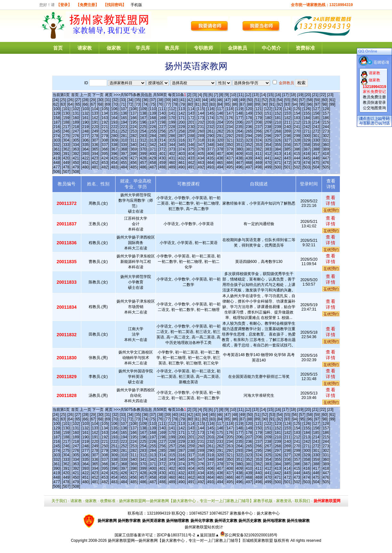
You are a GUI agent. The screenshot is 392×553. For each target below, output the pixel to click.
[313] (153, 140)
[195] (134, 122)
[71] (123, 104)
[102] (76, 109)
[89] (257, 104)
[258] (182, 131)
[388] (316, 149)
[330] (316, 140)
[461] (182, 163)
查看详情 (331, 200)
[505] (326, 167)
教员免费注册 (374, 97)
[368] (124, 149)
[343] (162, 145)
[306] (86, 140)
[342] (153, 145)
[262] (220, 131)
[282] (134, 136)
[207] (249, 122)
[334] (76, 145)
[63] (63, 104)
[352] (249, 145)
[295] (258, 136)
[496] (239, 167)
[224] (134, 127)
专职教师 (204, 48)
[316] (182, 140)
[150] (258, 113)
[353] (258, 145)
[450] (76, 163)
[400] (153, 154)
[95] (302, 104)
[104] (95, 109)
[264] (239, 131)
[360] (326, 145)
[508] (76, 172)
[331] (326, 140)
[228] (172, 127)
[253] (134, 131)
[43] (197, 100)
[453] (105, 163)
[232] (210, 127)
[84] (220, 104)
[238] (268, 127)
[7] (216, 95)
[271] (307, 131)
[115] (201, 109)
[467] (239, 163)
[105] (105, 109)
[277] (86, 136)
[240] (288, 127)
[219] (86, 127)
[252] (124, 131)
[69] (108, 104)
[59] (317, 100)
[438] (239, 158)
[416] (307, 154)
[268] (278, 131)
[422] (86, 158)
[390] (57, 154)
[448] (57, 163)
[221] (105, 127)
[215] (326, 122)
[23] (330, 95)
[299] (297, 136)
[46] (220, 100)
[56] (295, 100)
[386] (297, 149)
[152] (278, 113)
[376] (201, 149)
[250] (105, 131)
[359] (316, 145)
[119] (239, 109)
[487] (153, 167)
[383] (268, 149)
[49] (242, 100)
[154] (297, 113)
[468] (249, 163)
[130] (66, 113)
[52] (265, 100)
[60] (324, 100)
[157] (326, 113)
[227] (162, 127)
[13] (255, 95)
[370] (143, 149)
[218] (76, 127)
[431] (172, 158)
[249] (95, 131)
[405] (201, 154)
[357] (297, 145)
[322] (239, 140)
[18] (293, 95)
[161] (86, 118)
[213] (307, 122)
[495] (230, 167)
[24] (56, 100)
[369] (134, 149)
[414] (288, 154)
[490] (182, 167)
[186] (326, 118)
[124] (288, 109)
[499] (268, 167)
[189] (76, 122)
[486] (143, 167)
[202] (201, 122)
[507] (66, 172)
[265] (249, 131)
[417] (316, 154)
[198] (162, 122)
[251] (114, 131)
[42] (190, 100)
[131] (76, 113)
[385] (288, 149)
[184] (307, 118)
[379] (230, 149)
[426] (124, 158)
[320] (220, 140)
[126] (307, 109)
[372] (162, 149)
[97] (317, 104)
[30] (100, 100)
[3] (194, 95)
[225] (143, 127)
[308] (105, 140)
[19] (300, 95)
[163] (105, 118)
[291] (220, 136)
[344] (172, 145)
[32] (115, 100)
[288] (191, 136)
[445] (307, 158)
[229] (182, 127)
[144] (201, 113)
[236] (249, 127)
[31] (108, 100)
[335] (86, 145)
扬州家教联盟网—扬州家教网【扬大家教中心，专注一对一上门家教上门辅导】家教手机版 (196, 501)
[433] (191, 158)
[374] (182, 149)
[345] (182, 145)
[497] (249, 167)
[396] (114, 154)
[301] (316, 136)
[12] (248, 95)
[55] (287, 100)
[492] (201, 167)
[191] (95, 122)
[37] (153, 100)
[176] (230, 118)
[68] (100, 104)
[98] (324, 104)
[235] (239, 127)
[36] (145, 100)
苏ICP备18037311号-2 (176, 535)
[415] (297, 154)
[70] (115, 104)
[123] (278, 109)
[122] (268, 109)
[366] (105, 149)
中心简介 (271, 48)
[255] (153, 131)
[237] (258, 127)
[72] (130, 104)
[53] (272, 100)
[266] (258, 131)
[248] (86, 131)
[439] (249, 158)
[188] (66, 122)
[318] (201, 140)
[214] (316, 122)
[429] (153, 158)
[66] (85, 104)
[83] (212, 104)
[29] (93, 100)
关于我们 (59, 501)
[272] (316, 131)
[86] (235, 104)
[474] (307, 163)
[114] (191, 109)
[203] (210, 122)
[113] (182, 109)
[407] (220, 154)
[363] (76, 149)
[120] (249, 109)
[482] (105, 167)
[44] (205, 100)
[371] (153, 149)
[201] (191, 122)
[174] (210, 118)
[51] (257, 100)
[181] (278, 118)
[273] (326, 131)
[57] (302, 100)
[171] (182, 118)
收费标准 (108, 501)
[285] (162, 136)
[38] (160, 100)
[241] (297, 127)
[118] (230, 109)
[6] (210, 95)
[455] (124, 163)
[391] (66, 154)
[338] (114, 145)
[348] (210, 145)
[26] (70, 100)
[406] (210, 154)
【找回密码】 (115, 5)
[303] (57, 140)
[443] (288, 158)
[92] (280, 104)
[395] (105, 154)
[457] (143, 163)
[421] (76, 158)
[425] (114, 158)
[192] (105, 122)
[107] (124, 109)
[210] (278, 122)
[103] (86, 109)
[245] (57, 131)
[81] (197, 104)
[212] (297, 122)
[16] (278, 95)
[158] (57, 118)
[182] (288, 118)
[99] (332, 104)
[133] (95, 113)
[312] (143, 140)
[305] (76, 140)
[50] (250, 100)
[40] (175, 100)
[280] (114, 136)
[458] (153, 163)
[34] (130, 100)
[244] (326, 127)
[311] (134, 140)
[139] (153, 113)
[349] (220, 145)
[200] (182, 122)
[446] (316, 158)
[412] (268, 154)
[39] (168, 100)
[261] (210, 131)
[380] (239, 149)
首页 (58, 48)
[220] (95, 127)
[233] (220, 127)
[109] (143, 109)
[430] (162, 158)
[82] (205, 104)
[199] (172, 122)
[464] (210, 163)
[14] (263, 95)
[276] (76, 136)
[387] (307, 149)
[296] (268, 136)
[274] (57, 136)
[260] (201, 131)
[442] (278, 158)
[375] (191, 149)
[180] (268, 118)
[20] (308, 95)
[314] (162, 140)
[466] (230, 163)
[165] (124, 118)
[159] (66, 118)
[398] (134, 154)
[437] (230, 158)
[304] (66, 140)
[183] (297, 118)
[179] (258, 118)
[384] (278, 149)
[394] (95, 154)
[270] (297, 131)
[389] (326, 149)
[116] (210, 109)
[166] (134, 118)
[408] (230, 154)
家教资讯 (284, 501)
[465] (220, 163)
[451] (86, 163)
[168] (153, 118)
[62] (56, 104)
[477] (57, 167)
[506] (57, 172)
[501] (288, 167)
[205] (230, 122)
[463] (201, 163)
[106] (114, 109)
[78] (175, 104)
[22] (323, 95)
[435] (210, 158)
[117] (220, 109)
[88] (250, 104)
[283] (143, 136)
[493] (210, 167)
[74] (145, 104)
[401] (162, 154)
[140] (162, 113)
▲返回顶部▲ (208, 535)
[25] (63, 100)
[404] (191, 154)
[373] (172, 149)
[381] (249, 149)
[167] (143, 118)
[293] (239, 136)
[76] (160, 104)
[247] (76, 131)
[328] (297, 140)
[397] (124, 154)
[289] (201, 136)
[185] (316, 118)
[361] (57, 149)
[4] (200, 95)
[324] (258, 140)
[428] (143, 158)
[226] (153, 127)
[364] (86, 149)
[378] (220, 149)
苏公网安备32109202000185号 (249, 535)
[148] (239, 113)
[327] (288, 140)
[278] (95, 136)
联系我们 (302, 501)
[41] (183, 100)
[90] (265, 104)
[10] (233, 95)
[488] (162, 167)
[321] (230, 140)
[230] (191, 127)
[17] (285, 95)
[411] (258, 154)
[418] (326, 154)
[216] (57, 127)
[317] (191, 140)
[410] (249, 154)
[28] (85, 100)
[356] (288, 145)
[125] (297, 109)
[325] (268, 140)
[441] (268, 158)
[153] (288, 113)
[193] (114, 122)
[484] (124, 167)
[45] (212, 100)
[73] (138, 104)
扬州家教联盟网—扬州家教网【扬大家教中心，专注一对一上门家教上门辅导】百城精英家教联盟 (190, 541)
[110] (153, 109)
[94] (295, 104)
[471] (278, 163)
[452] (95, 163)
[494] (220, 167)
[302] (326, 136)
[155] (307, 113)
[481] (95, 167)
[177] (239, 118)
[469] (258, 163)
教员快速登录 (374, 102)
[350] (230, 145)
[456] (134, 163)
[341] (143, 145)
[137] (134, 113)
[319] (210, 140)
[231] (201, 127)
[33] (123, 100)
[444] (297, 158)
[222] (114, 127)
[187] (57, 122)
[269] (288, 131)
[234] (230, 127)
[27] (78, 100)
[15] (270, 95)
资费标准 (305, 48)
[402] (172, 154)
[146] (220, 113)
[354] (268, 145)
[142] (182, 113)
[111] (162, 109)
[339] (124, 145)
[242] (307, 127)
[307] (95, 140)
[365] (95, 149)
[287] (182, 136)
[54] (280, 100)
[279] (105, 136)
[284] (153, 136)
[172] (191, 118)
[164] (114, 118)
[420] (66, 158)
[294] (249, 136)
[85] (228, 104)
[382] (258, 149)
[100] (57, 109)
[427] (134, 158)
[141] (172, 113)
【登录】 (64, 5)
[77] (168, 104)
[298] (288, 136)
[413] (278, 154)
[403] (182, 154)
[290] (210, 136)
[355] (278, 145)
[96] (310, 104)
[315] (172, 140)
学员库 (143, 48)
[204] (220, 122)
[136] (124, 113)
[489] (172, 167)
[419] (57, 158)
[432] (182, 158)
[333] (66, 145)
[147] (230, 113)
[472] (288, 163)
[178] (249, 118)
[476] (326, 163)
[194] (124, 122)
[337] (105, 145)
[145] (210, 113)
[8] (221, 95)
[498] (258, 167)
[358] (307, 145)
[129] (57, 113)
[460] (172, 163)
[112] (172, 109)
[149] (249, 113)
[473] (297, 163)
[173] (201, 118)
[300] (307, 136)
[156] (316, 113)
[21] (315, 95)
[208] (258, 122)
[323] (249, 140)
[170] (172, 118)
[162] (95, 118)
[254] (143, 131)
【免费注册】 (87, 5)
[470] (268, 163)
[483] (114, 167)
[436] (220, 158)
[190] (86, 122)
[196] (143, 122)
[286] (172, 136)
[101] (66, 109)
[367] (114, 149)
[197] (153, 122)
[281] (124, 136)
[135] (114, 113)
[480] (86, 167)
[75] (153, 104)
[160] (76, 118)
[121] (258, 109)
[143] (191, 113)
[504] (316, 167)
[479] (76, 167)
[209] (268, 122)
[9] (227, 95)
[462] (191, 163)
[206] (239, 122)
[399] (143, 154)
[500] (278, 167)
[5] (205, 95)
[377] (210, 149)
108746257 (219, 513)
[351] (239, 145)
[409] (239, 154)
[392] (76, 154)
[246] (66, 131)
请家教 (85, 48)
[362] (66, 149)
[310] (124, 140)
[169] (162, 118)
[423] (95, 158)
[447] (326, 158)
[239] (278, 127)
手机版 (136, 5)
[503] (307, 167)
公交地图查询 (374, 108)
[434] (201, 158)
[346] (191, 145)
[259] (191, 131)
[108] (134, 109)
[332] (57, 145)
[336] (95, 145)
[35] (138, 100)
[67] (93, 104)
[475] (316, 163)
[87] (242, 104)
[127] (316, 109)
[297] (278, 136)
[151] (268, 113)
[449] (66, 163)
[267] (268, 131)
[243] (316, 127)
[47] (228, 100)
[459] (162, 163)
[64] (70, 104)
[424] (105, 158)
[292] (230, 136)
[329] (307, 140)
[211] (288, 122)
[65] (78, 104)
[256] (162, 131)
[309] (114, 140)
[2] (189, 95)
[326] (278, 140)
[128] (326, 109)
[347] (201, 145)
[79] (183, 104)
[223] (124, 127)
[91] (272, 104)
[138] (143, 113)
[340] (134, 145)
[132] (86, 113)
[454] (114, 163)
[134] (105, 113)
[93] (287, 104)
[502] (297, 167)
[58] (310, 100)
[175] (220, 118)
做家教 (114, 48)
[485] (134, 167)
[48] (235, 100)
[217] (66, 127)
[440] (258, 158)
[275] (66, 136)
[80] (190, 104)
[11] (241, 95)
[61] (332, 100)
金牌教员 (237, 48)
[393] (86, 154)
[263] (230, 131)
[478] (66, 167)
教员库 (172, 48)
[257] (172, 131)
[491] (191, 167)
